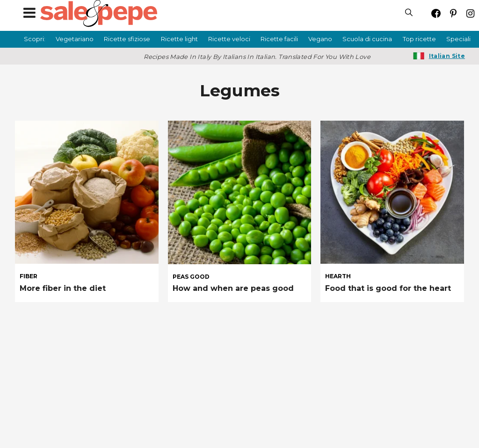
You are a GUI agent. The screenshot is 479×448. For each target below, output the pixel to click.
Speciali (458, 39)
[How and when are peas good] (240, 192)
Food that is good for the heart (388, 288)
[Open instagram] (470, 13)
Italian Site (447, 56)
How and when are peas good (233, 288)
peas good (191, 277)
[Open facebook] (436, 13)
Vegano (320, 39)
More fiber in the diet (63, 288)
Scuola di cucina (367, 39)
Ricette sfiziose (127, 39)
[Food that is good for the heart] (392, 192)
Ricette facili (279, 39)
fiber (29, 276)
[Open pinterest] (453, 13)
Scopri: (35, 39)
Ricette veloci (229, 39)
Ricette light (179, 39)
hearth (338, 276)
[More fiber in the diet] (87, 192)
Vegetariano (75, 39)
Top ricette (419, 39)
